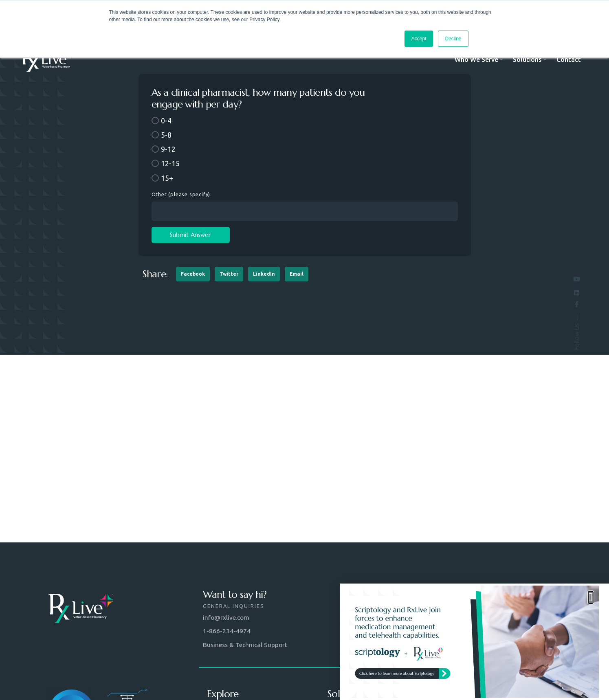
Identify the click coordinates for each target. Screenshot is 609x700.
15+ (167, 178)
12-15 (170, 163)
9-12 (168, 149)
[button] (193, 274)
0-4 (166, 121)
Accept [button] (419, 39)
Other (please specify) (181, 194)
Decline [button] (453, 39)
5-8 (166, 135)
